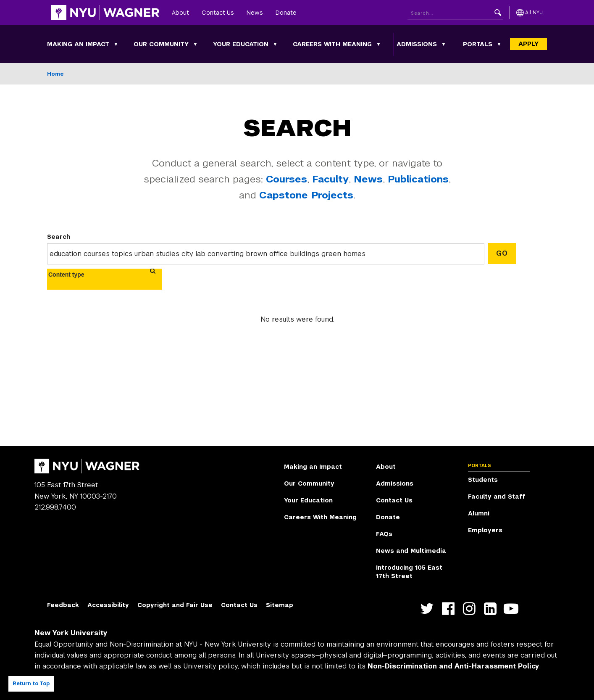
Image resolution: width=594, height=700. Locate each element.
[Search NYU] (455, 13)
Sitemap (280, 605)
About (180, 13)
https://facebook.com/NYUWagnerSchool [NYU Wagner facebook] (450, 609)
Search (59, 237)
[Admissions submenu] (444, 44)
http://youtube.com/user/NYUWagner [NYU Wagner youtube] (513, 609)
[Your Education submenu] (275, 44)
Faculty (330, 179)
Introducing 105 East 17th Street (409, 572)
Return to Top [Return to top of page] (31, 684)
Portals (478, 44)
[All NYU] (530, 13)
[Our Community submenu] (195, 44)
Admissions (417, 44)
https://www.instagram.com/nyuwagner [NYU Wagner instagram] (471, 609)
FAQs (384, 534)
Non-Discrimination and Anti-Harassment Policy (453, 666)
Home (55, 74)
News (255, 13)
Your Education (241, 44)
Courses (286, 179)
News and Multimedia (411, 551)
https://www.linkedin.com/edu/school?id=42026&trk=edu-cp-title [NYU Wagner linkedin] (492, 609)
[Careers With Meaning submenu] (378, 44)
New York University (71, 633)
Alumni (479, 513)
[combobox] (72, 275)
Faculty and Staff (497, 497)
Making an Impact (78, 44)
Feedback (63, 605)
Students (483, 480)
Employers (485, 530)
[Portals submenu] (499, 44)
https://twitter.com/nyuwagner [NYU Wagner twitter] (429, 609)
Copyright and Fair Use (175, 605)
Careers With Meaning (332, 44)
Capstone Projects (306, 195)
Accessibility (108, 605)
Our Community (161, 44)
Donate (286, 13)
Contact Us (218, 13)
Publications (418, 179)
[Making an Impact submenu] (116, 44)
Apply (528, 44)
